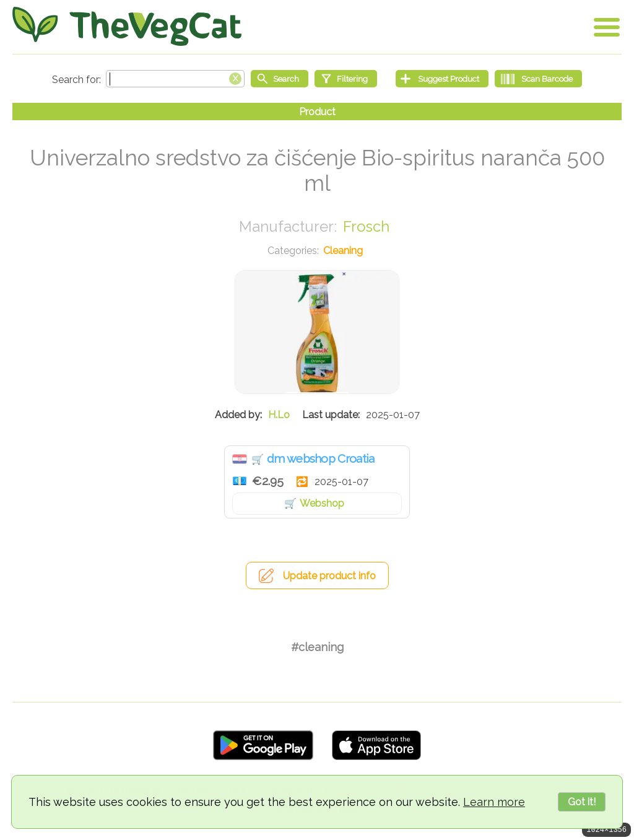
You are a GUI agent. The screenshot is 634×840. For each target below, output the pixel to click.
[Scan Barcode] (538, 79)
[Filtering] (346, 79)
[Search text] (175, 79)
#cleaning (317, 647)
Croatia (240, 459)
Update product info (329, 576)
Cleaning (343, 251)
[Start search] (280, 79)
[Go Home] (127, 26)
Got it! (582, 802)
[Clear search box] (235, 77)
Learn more (494, 802)
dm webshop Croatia (320, 458)
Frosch (366, 226)
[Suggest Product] (442, 79)
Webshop (322, 503)
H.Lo (279, 415)
